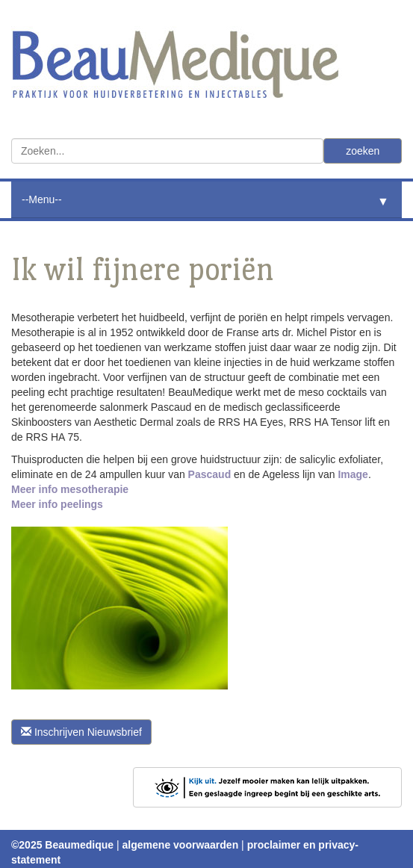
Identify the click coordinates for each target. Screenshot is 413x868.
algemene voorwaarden (181, 845)
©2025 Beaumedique (62, 845)
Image (353, 474)
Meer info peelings (57, 504)
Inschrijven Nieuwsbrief (81, 732)
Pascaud (210, 474)
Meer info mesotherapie (70, 489)
